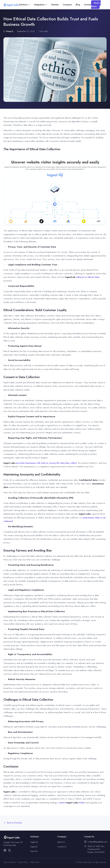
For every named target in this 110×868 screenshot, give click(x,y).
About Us (61, 842)
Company (67, 5)
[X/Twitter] (9, 850)
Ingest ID (34, 847)
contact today (71, 803)
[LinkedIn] (5, 850)
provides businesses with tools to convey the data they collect (40, 463)
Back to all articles (13, 823)
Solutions (24, 5)
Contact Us (62, 847)
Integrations (41, 5)
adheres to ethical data (82, 277)
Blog (78, 5)
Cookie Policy (35, 862)
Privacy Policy (23, 862)
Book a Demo (96, 5)
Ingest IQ (34, 842)
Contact (88, 5)
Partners (55, 5)
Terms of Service (9, 862)
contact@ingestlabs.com (97, 842)
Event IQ (34, 851)
